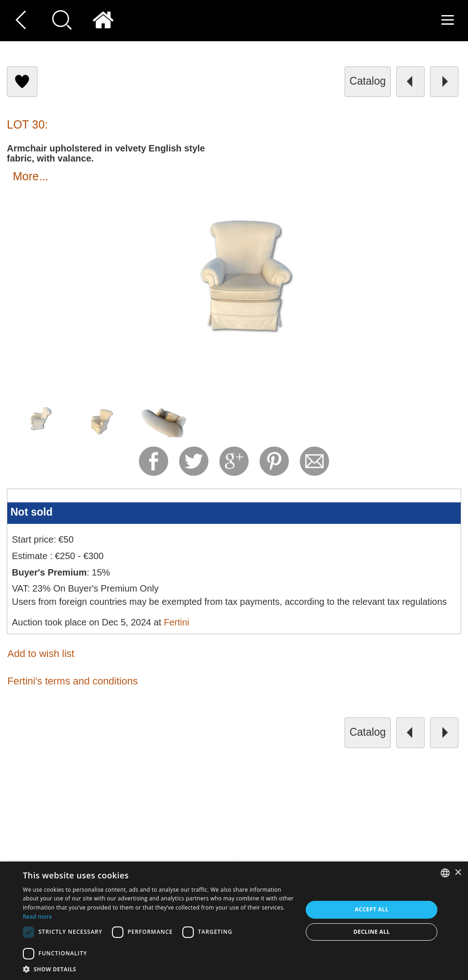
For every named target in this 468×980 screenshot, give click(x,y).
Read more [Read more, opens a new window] (37, 917)
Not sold (32, 512)
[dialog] (234, 921)
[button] (159, 969)
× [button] (458, 873)
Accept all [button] (372, 909)
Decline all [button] (372, 932)
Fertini (176, 622)
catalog (368, 81)
